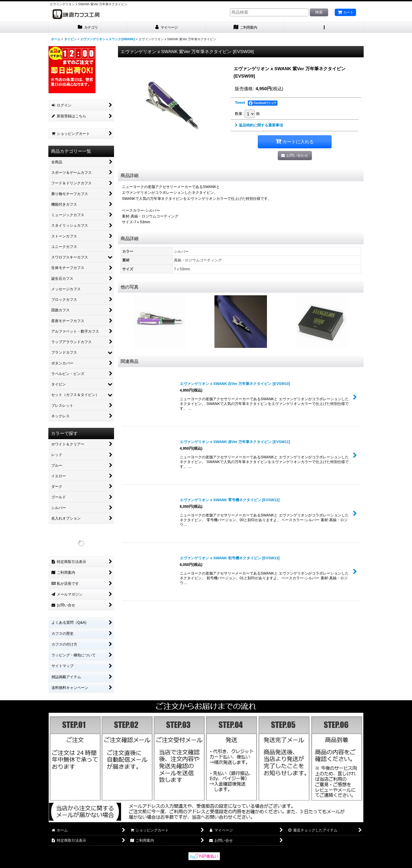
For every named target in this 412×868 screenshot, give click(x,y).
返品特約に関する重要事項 (259, 125)
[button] (324, 27)
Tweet (240, 103)
